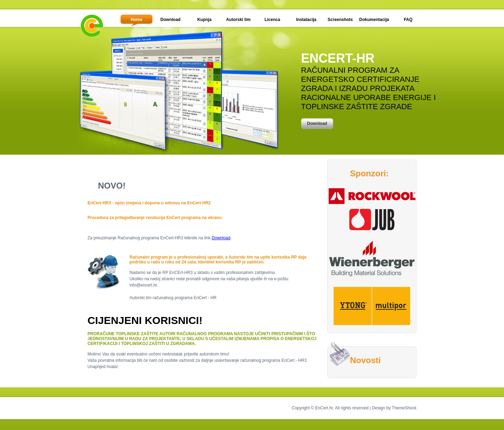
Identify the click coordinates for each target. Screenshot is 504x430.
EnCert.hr (324, 408)
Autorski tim (238, 20)
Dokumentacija (374, 20)
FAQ (408, 20)
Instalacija (306, 20)
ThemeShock (404, 408)
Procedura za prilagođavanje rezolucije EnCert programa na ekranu (155, 218)
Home (136, 20)
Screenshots (340, 20)
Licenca (272, 20)
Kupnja (205, 20)
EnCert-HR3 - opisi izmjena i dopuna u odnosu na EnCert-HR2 (149, 203)
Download (170, 20)
